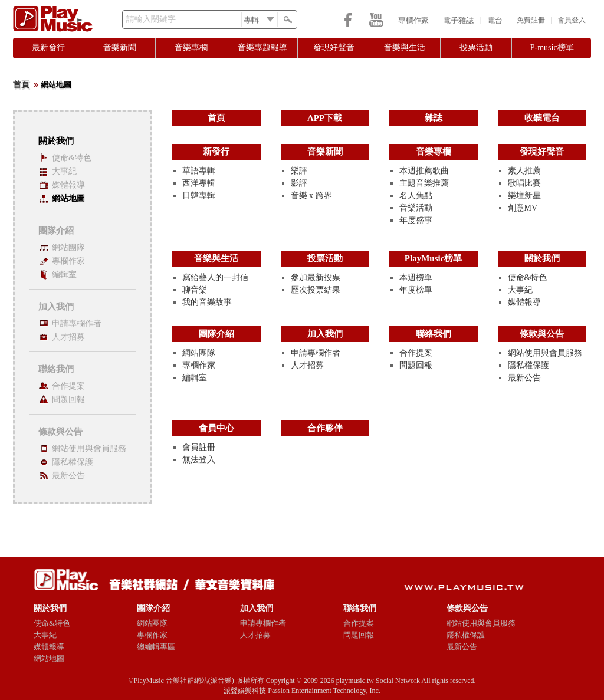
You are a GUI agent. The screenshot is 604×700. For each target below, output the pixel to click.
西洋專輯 (199, 183)
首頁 (21, 85)
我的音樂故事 (207, 302)
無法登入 (199, 460)
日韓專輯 (199, 195)
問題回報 (68, 400)
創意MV (523, 208)
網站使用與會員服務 (89, 448)
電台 (495, 20)
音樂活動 (416, 208)
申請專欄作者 (77, 323)
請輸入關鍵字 (151, 19)
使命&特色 (72, 158)
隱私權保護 (73, 462)
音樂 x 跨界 (311, 195)
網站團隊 (68, 247)
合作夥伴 (325, 428)
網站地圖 (68, 198)
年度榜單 (416, 290)
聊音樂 (195, 290)
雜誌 (434, 118)
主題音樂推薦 (424, 183)
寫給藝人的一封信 (215, 277)
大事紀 (64, 171)
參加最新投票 (316, 277)
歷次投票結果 (316, 290)
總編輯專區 (156, 647)
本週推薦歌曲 (424, 171)
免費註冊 (531, 20)
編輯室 (64, 275)
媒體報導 (68, 185)
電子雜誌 (458, 20)
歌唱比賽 (524, 183)
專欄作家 (413, 20)
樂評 (299, 171)
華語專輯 (199, 171)
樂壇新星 (524, 195)
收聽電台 (542, 118)
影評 (299, 183)
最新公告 (68, 476)
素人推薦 (524, 171)
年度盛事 (416, 220)
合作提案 (68, 386)
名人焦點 (416, 195)
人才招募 (68, 337)
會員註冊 (199, 447)
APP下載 (325, 118)
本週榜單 (416, 277)
